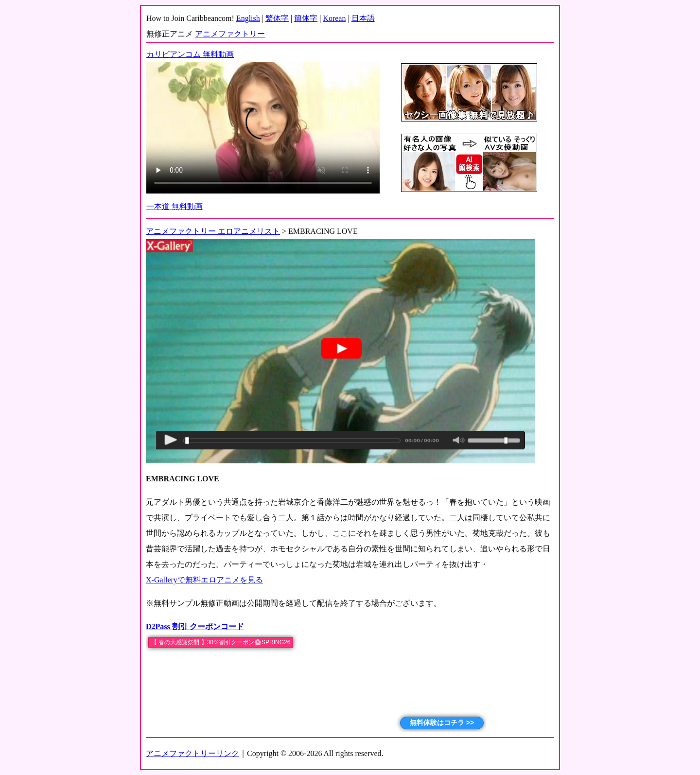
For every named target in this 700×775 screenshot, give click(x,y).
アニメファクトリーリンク (192, 753)
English (248, 18)
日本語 (363, 18)
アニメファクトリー (230, 34)
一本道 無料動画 (175, 206)
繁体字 (277, 18)
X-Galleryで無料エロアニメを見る (204, 580)
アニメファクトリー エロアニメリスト (213, 231)
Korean (334, 18)
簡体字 (306, 18)
